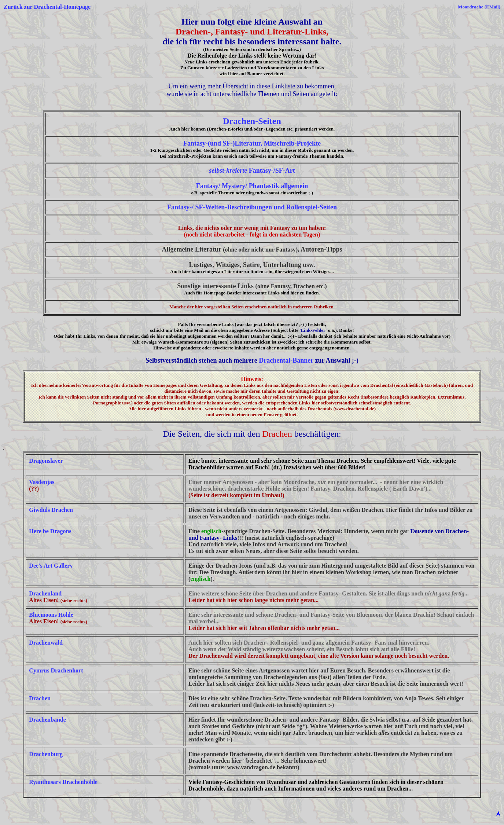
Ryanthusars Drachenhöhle (63, 782)
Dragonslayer (46, 461)
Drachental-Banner (286, 360)
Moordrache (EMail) (479, 7)
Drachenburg (46, 754)
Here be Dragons (50, 531)
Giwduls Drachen (51, 510)
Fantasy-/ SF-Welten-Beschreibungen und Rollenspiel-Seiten (252, 207)
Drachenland (45, 593)
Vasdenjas (42, 482)
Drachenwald (46, 643)
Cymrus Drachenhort (56, 670)
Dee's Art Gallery (51, 566)
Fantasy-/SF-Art (252, 170)
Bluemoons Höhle (51, 615)
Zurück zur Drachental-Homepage (47, 7)
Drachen (40, 698)
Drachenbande (47, 720)
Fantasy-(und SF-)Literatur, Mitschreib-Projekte (252, 143)
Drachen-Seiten (252, 121)
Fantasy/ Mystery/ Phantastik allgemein (252, 186)
